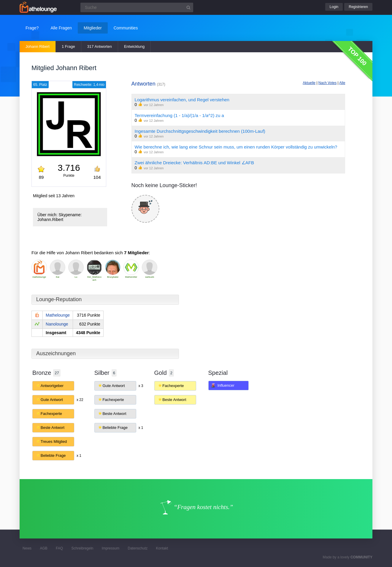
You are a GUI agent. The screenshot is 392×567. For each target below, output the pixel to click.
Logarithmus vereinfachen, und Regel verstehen (182, 100)
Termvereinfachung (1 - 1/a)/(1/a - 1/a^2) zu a (179, 115)
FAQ (59, 548)
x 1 (79, 456)
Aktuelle (309, 83)
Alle (342, 83)
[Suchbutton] (188, 7)
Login (334, 7)
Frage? (32, 28)
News (27, 548)
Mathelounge (58, 315)
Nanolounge (57, 324)
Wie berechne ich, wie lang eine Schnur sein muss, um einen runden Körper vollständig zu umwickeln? (236, 147)
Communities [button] (126, 28)
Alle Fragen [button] (61, 28)
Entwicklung (134, 46)
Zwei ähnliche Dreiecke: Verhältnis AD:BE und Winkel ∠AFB (194, 163)
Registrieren (358, 7)
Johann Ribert (38, 46)
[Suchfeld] (137, 7)
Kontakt (162, 548)
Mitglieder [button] (93, 28)
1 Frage (68, 46)
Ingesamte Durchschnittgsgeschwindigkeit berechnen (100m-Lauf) (200, 131)
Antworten (148, 84)
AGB (43, 548)
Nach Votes (327, 83)
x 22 (80, 400)
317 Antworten (100, 46)
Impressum (111, 548)
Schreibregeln (82, 548)
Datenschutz (138, 548)
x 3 (141, 386)
